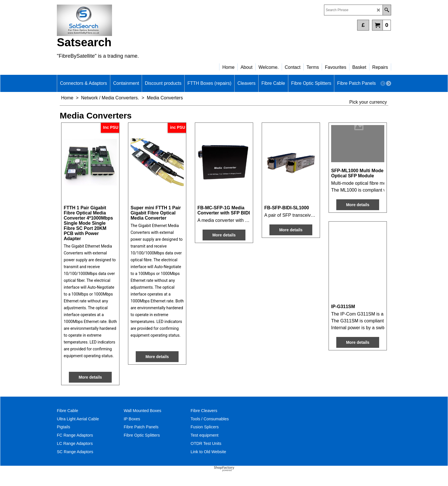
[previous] (383, 83)
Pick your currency (368, 102)
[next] (389, 83)
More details (90, 377)
